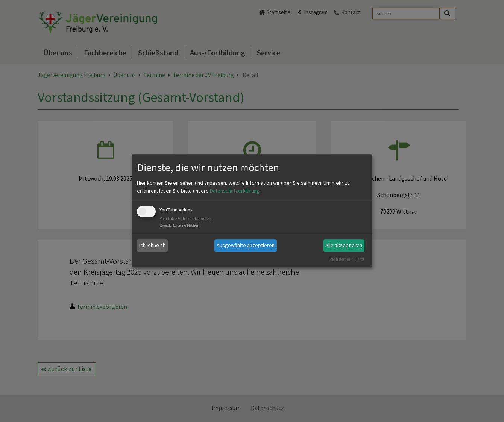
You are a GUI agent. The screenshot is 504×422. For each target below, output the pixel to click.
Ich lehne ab (153, 245)
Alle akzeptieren (344, 245)
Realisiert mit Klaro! (347, 259)
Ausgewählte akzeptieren (246, 245)
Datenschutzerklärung (235, 191)
